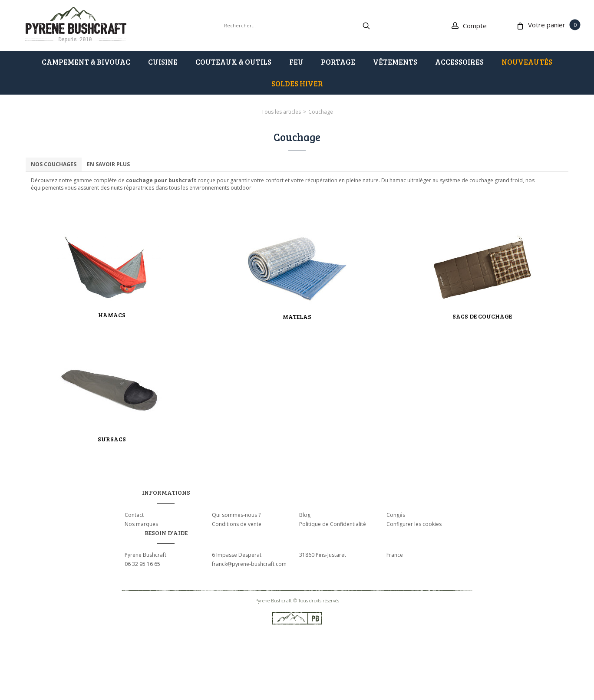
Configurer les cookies (414, 524)
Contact (134, 515)
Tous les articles (281, 112)
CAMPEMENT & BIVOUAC (86, 62)
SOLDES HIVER (297, 84)
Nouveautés (527, 62)
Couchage (321, 112)
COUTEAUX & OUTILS (233, 62)
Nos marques (141, 524)
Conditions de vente (237, 524)
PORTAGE (338, 62)
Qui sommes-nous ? (236, 515)
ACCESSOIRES (459, 62)
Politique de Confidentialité (333, 524)
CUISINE (163, 62)
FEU (296, 62)
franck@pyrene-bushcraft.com (249, 564)
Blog (305, 515)
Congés (396, 515)
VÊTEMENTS (395, 62)
